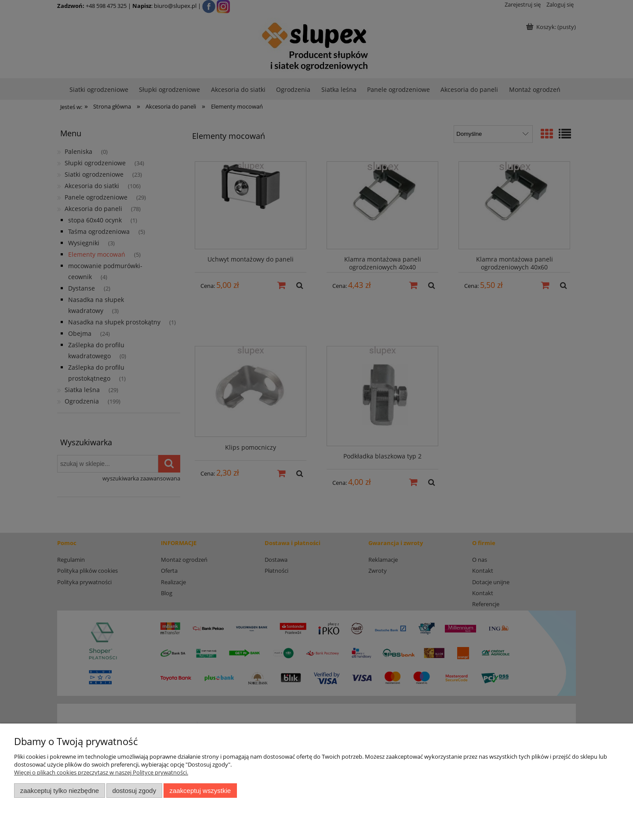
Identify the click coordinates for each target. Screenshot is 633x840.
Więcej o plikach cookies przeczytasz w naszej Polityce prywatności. (101, 772)
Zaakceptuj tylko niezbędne (60, 791)
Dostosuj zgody (134, 791)
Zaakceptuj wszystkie (200, 791)
